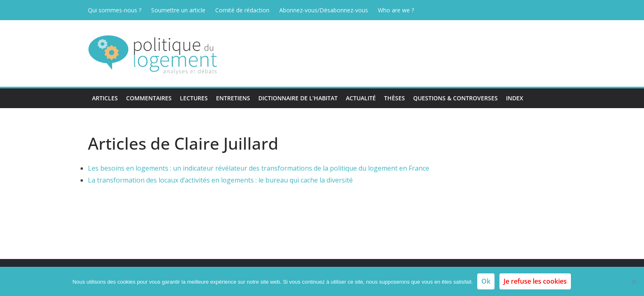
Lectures (194, 98)
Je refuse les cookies (535, 281)
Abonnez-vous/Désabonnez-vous (324, 10)
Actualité (361, 98)
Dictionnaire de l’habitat (298, 98)
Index (515, 98)
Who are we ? (396, 10)
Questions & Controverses (455, 98)
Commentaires (149, 98)
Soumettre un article (178, 10)
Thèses (394, 98)
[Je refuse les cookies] (634, 282)
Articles (105, 98)
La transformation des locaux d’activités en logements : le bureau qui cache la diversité (220, 180)
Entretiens (233, 98)
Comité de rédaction (242, 10)
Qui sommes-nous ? (115, 10)
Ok (486, 281)
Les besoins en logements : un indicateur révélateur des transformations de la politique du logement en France (259, 168)
